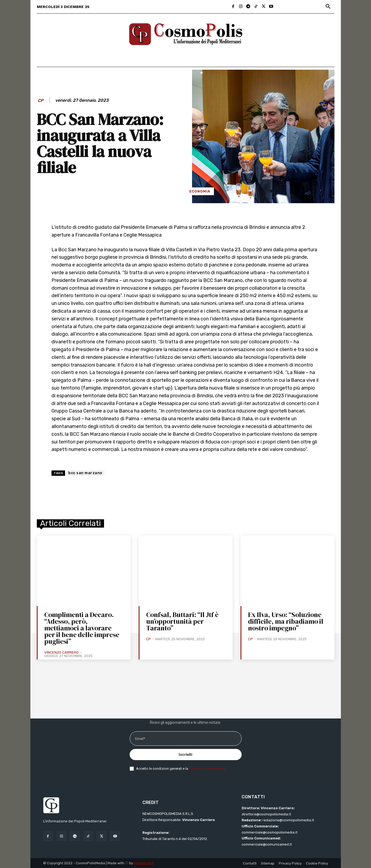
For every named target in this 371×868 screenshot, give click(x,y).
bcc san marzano (85, 473)
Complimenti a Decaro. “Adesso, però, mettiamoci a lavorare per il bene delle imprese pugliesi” (82, 628)
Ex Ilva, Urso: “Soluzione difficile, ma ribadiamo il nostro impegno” (286, 621)
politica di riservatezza (207, 769)
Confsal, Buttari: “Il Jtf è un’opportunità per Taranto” (182, 621)
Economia (200, 191)
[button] (328, 7)
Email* (140, 739)
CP (41, 101)
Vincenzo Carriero (61, 652)
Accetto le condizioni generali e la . (181, 769)
